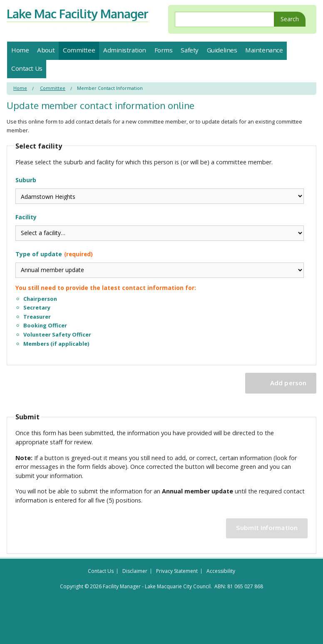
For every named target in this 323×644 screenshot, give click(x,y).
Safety (189, 50)
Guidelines (222, 50)
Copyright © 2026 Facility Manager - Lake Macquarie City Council (135, 586)
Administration (125, 50)
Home (20, 50)
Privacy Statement (177, 571)
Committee (79, 50)
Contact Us (27, 68)
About (46, 50)
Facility (160, 227)
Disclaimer (135, 571)
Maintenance (264, 50)
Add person (288, 383)
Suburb (160, 190)
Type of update (160, 299)
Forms (164, 50)
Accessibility (221, 571)
